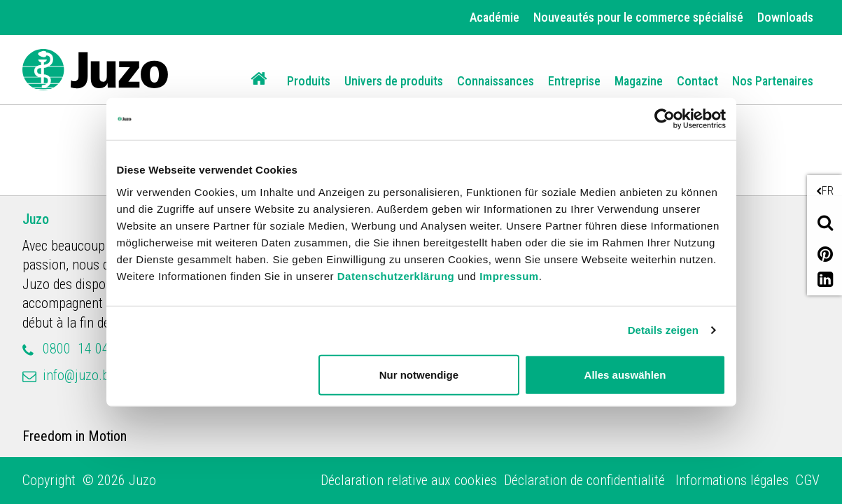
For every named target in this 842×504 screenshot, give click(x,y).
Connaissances (496, 81)
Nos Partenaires (773, 81)
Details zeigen (663, 330)
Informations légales (732, 480)
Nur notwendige (419, 374)
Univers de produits (394, 81)
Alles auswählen (625, 374)
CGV (808, 480)
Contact (697, 81)
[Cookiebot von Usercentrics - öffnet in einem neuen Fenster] (665, 119)
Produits (309, 81)
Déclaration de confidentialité (586, 480)
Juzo (36, 219)
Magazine (639, 81)
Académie (494, 17)
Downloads (785, 17)
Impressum (509, 275)
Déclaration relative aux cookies (409, 480)
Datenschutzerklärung (396, 275)
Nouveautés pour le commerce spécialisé (638, 17)
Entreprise (574, 81)
